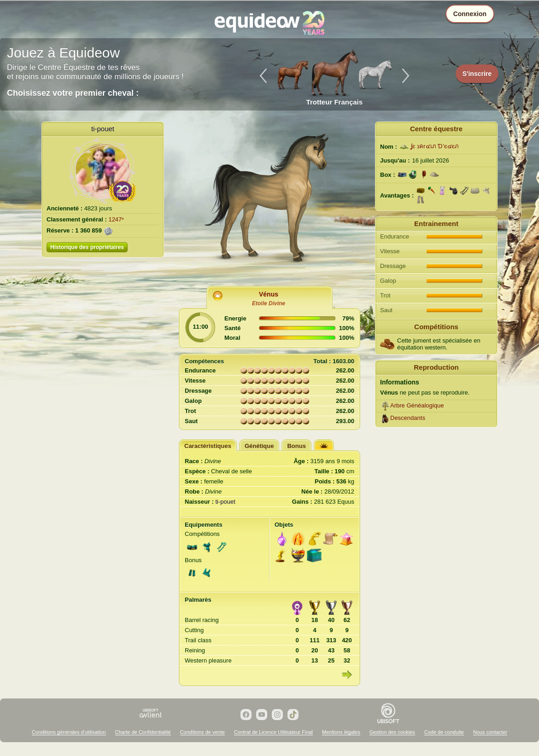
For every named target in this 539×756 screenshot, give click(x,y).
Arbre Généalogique (417, 405)
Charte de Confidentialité (143, 732)
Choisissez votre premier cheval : (73, 93)
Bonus (296, 446)
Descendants (408, 418)
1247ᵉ (116, 219)
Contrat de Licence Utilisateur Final (273, 732)
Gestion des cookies (392, 732)
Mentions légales (341, 732)
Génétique (259, 446)
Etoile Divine (269, 303)
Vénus (269, 294)
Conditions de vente (202, 732)
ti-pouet (103, 129)
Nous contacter (490, 732)
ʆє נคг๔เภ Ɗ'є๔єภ (435, 146)
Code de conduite (444, 732)
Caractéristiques (208, 446)
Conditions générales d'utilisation (69, 732)
